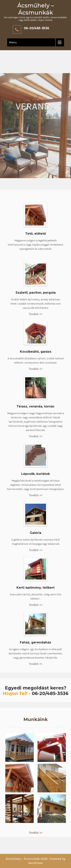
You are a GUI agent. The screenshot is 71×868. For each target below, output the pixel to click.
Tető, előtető (35, 234)
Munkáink (36, 719)
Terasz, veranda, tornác (35, 406)
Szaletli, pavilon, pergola (36, 293)
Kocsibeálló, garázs (36, 352)
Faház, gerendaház (35, 642)
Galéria (35, 533)
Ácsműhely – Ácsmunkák (36, 9)
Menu (13, 42)
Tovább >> (36, 314)
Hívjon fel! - (17, 693)
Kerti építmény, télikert (35, 588)
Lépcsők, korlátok (35, 474)
